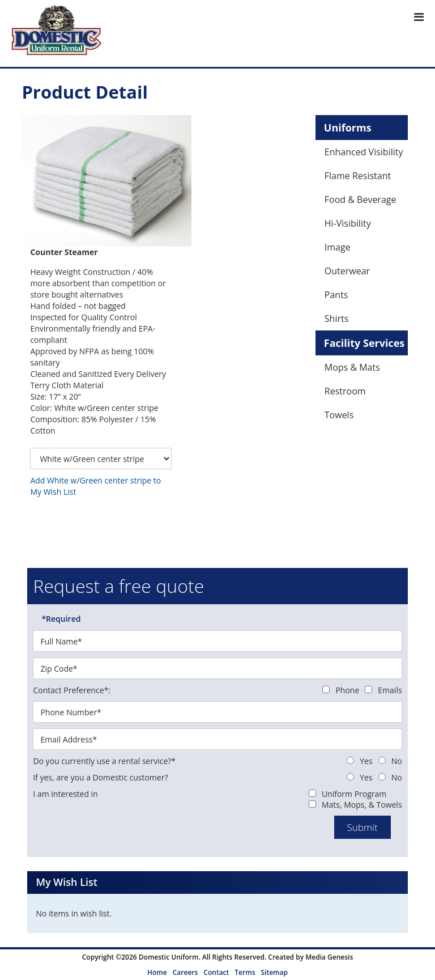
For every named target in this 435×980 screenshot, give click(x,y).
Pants (336, 295)
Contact (216, 972)
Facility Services (364, 343)
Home (157, 972)
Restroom (345, 391)
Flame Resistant (358, 176)
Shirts (337, 319)
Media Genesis (329, 957)
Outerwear (347, 271)
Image (338, 247)
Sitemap (274, 972)
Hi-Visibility (348, 223)
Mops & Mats (352, 367)
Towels (339, 415)
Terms (245, 972)
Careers (185, 972)
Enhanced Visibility (364, 152)
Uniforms (348, 128)
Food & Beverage (361, 200)
